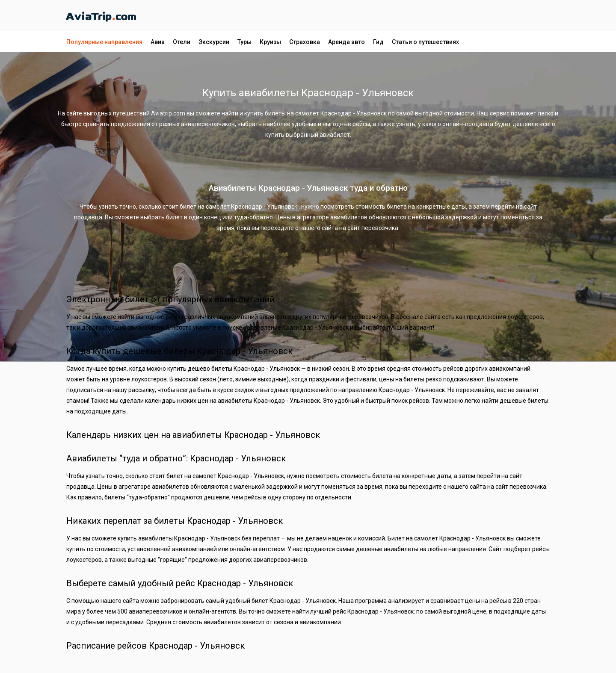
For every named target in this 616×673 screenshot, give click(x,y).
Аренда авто (346, 42)
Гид (378, 42)
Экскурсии (214, 42)
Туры (244, 42)
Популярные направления (104, 42)
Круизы (270, 42)
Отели (182, 42)
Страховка (305, 42)
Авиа (158, 42)
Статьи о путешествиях (425, 42)
